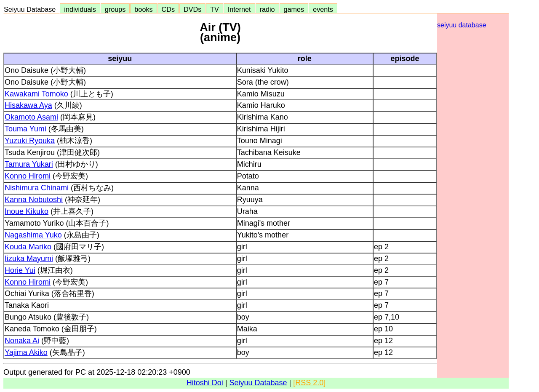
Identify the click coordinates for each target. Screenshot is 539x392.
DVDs (192, 9)
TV (214, 9)
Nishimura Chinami (37, 188)
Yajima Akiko (26, 352)
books (143, 9)
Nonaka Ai (22, 341)
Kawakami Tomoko (36, 94)
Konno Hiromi (28, 176)
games (294, 9)
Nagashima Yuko (33, 235)
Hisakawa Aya (28, 105)
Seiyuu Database (32, 9)
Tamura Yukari (29, 164)
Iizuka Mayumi (29, 259)
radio (267, 9)
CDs (168, 9)
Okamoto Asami (31, 117)
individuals (80, 9)
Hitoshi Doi (205, 383)
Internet (239, 9)
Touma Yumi (25, 129)
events (323, 9)
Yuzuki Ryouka (30, 141)
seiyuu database (462, 25)
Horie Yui (20, 270)
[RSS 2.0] (309, 383)
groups (115, 9)
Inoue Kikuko (27, 211)
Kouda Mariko (28, 247)
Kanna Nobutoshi (34, 200)
